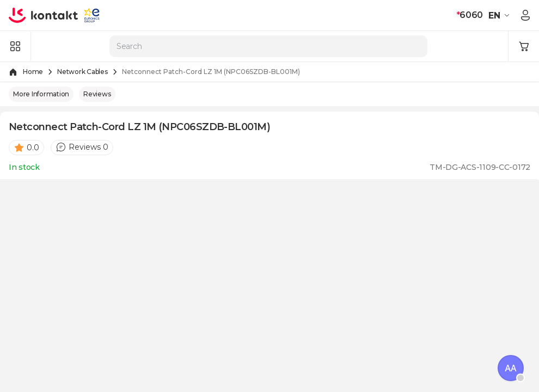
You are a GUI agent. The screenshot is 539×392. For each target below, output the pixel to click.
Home (33, 72)
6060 (470, 15)
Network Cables (82, 72)
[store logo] (44, 15)
